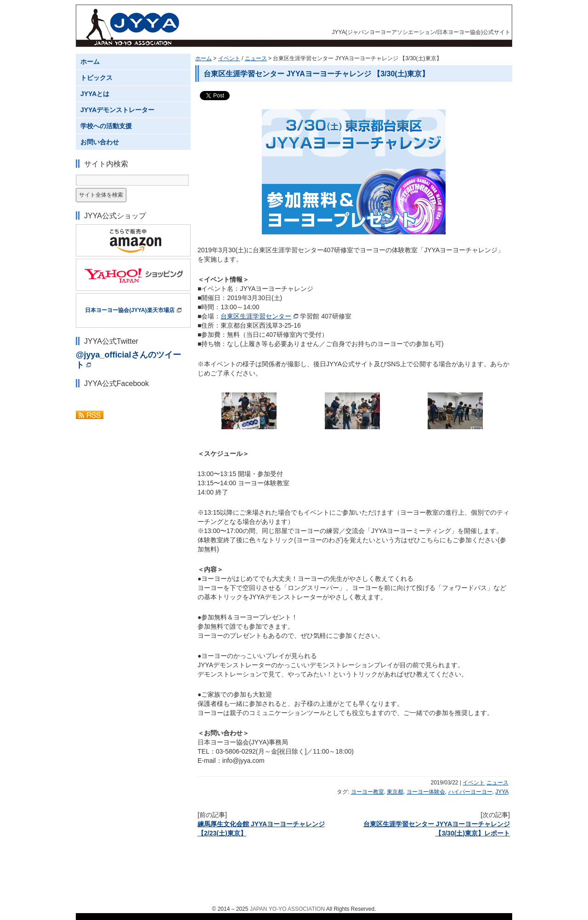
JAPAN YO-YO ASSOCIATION (287, 909)
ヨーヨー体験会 (426, 792)
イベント (229, 58)
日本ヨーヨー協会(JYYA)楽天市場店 (130, 310)
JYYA (502, 792)
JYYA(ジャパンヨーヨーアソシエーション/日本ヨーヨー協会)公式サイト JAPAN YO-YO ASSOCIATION (134, 26)
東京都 (395, 792)
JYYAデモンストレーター (117, 110)
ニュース (256, 58)
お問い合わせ (100, 142)
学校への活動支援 (106, 126)
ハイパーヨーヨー (470, 792)
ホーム (204, 58)
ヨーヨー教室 (367, 792)
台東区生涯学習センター (256, 316)
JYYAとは (95, 94)
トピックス (96, 78)
